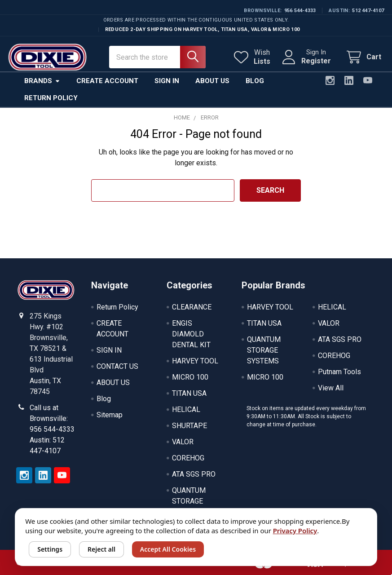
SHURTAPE (189, 424)
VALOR (183, 440)
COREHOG (188, 457)
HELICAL (186, 408)
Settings (50, 549)
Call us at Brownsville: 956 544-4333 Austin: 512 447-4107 (52, 428)
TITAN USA (189, 392)
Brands (42, 80)
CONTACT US (117, 365)
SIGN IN (109, 349)
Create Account (107, 80)
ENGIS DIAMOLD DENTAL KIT (191, 333)
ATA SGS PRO (194, 473)
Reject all (101, 549)
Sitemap (110, 414)
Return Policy (51, 97)
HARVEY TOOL (195, 360)
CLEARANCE (192, 306)
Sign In (167, 80)
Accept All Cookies (168, 549)
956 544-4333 (300, 11)
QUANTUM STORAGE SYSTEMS (189, 500)
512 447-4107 (368, 11)
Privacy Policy (295, 531)
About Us (212, 80)
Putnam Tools (339, 370)
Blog (255, 80)
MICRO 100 (190, 376)
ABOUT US (113, 381)
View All (331, 387)
